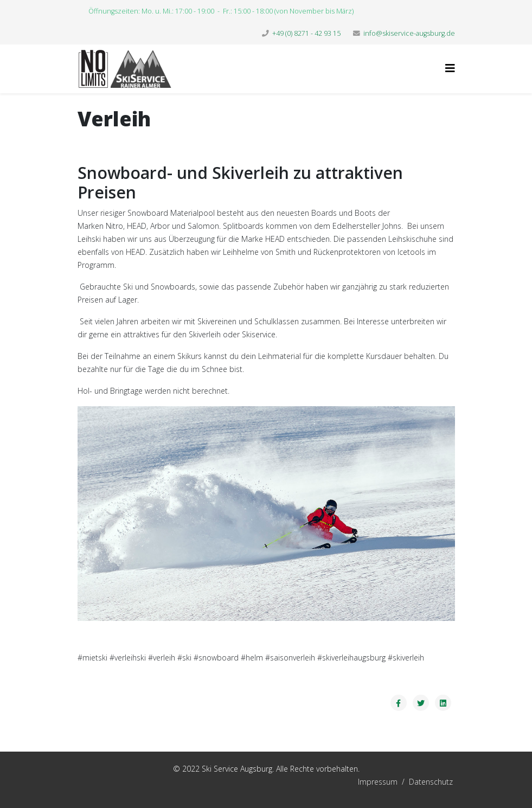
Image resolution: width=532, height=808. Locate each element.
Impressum (325, 782)
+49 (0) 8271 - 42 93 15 (306, 33)
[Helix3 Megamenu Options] (450, 68)
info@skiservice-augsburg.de (409, 33)
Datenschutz (431, 782)
